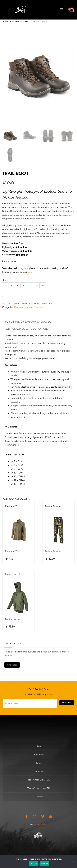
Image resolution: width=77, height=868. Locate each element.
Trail (33, 22)
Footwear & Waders (34, 308)
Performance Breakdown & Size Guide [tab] (28, 322)
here (30, 272)
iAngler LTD (42, 825)
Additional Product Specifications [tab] (27, 329)
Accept (34, 864)
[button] (5, 286)
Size (6, 280)
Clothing (18, 308)
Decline (44, 864)
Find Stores (12, 665)
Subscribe (67, 703)
